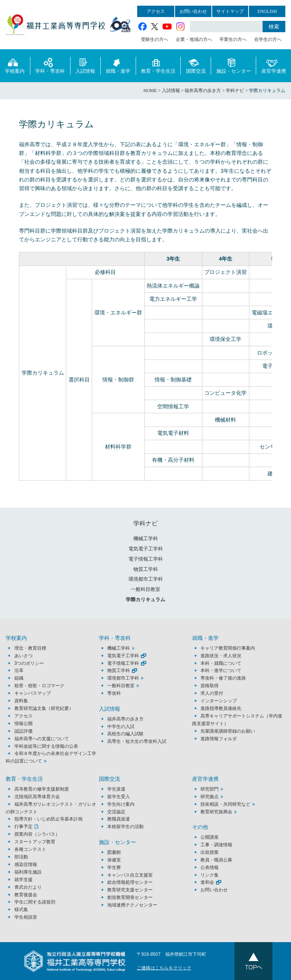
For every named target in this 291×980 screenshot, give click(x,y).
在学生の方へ (268, 39)
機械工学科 (146, 538)
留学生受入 (119, 797)
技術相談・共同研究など (225, 804)
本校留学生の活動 (125, 827)
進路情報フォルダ (219, 739)
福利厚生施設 (28, 872)
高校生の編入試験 (125, 734)
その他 (200, 827)
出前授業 (210, 852)
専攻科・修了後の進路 (223, 678)
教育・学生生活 (158, 65)
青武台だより (28, 887)
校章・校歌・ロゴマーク (39, 686)
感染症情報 (26, 864)
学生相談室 (26, 917)
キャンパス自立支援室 (130, 875)
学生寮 (114, 867)
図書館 (114, 852)
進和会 (207, 882)
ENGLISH (267, 11)
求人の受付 (212, 693)
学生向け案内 (121, 804)
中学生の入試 (121, 727)
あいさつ (23, 656)
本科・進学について (221, 671)
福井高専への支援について (42, 739)
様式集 (21, 910)
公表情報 (210, 867)
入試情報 (85, 65)
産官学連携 (274, 65)
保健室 (114, 860)
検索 (274, 27)
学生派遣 (116, 789)
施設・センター (234, 65)
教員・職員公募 (216, 860)
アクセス (156, 11)
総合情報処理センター (130, 882)
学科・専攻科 (50, 65)
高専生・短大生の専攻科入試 (137, 741)
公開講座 (212, 837)
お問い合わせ (193, 11)
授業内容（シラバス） (37, 834)
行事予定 (23, 827)
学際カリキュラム (145, 599)
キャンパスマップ (33, 693)
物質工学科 (146, 569)
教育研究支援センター (130, 890)
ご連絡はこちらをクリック (164, 968)
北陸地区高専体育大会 (37, 797)
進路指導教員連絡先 (221, 708)
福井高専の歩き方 (125, 719)
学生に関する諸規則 (35, 902)
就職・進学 (118, 65)
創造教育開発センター (130, 897)
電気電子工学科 (146, 549)
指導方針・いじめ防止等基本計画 (48, 819)
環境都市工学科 (146, 579)
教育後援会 (26, 895)
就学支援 (23, 880)
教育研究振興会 (216, 812)
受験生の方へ (155, 39)
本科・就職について (221, 663)
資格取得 (210, 686)
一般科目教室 (145, 589)
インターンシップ (219, 701)
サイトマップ (230, 11)
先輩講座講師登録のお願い (228, 731)
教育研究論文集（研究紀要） (44, 708)
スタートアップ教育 (35, 842)
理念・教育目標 (30, 648)
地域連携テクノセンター (132, 905)
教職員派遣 (119, 819)
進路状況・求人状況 (221, 656)
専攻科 (114, 693)
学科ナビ (145, 523)
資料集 (21, 701)
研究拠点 (210, 797)
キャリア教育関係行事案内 (228, 648)
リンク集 (210, 875)
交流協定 (116, 812)
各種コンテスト (30, 849)
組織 (19, 678)
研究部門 (210, 789)
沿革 (19, 671)
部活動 (21, 857)
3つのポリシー (29, 663)
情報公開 (23, 724)
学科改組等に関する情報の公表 (46, 746)
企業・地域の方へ (194, 39)
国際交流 (196, 65)
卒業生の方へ (233, 39)
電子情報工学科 (146, 559)
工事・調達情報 (216, 845)
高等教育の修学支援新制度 (42, 789)
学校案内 (15, 65)
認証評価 (23, 731)
